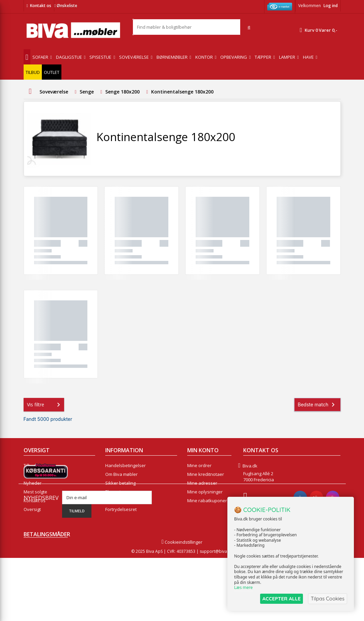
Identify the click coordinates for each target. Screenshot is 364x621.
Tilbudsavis (35, 465)
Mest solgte (35, 492)
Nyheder (33, 483)
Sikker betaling (120, 483)
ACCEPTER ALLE (282, 599)
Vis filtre (45, 405)
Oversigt (32, 509)
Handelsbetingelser (125, 465)
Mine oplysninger (205, 492)
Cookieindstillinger (182, 605)
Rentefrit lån (118, 501)
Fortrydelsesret (121, 509)
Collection (34, 474)
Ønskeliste (66, 6)
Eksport (113, 492)
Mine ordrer (199, 465)
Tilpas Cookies (328, 599)
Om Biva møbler (121, 474)
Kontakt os (41, 6)
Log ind (331, 6)
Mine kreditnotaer (206, 474)
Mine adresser (202, 483)
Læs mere (243, 588)
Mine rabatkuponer (207, 501)
